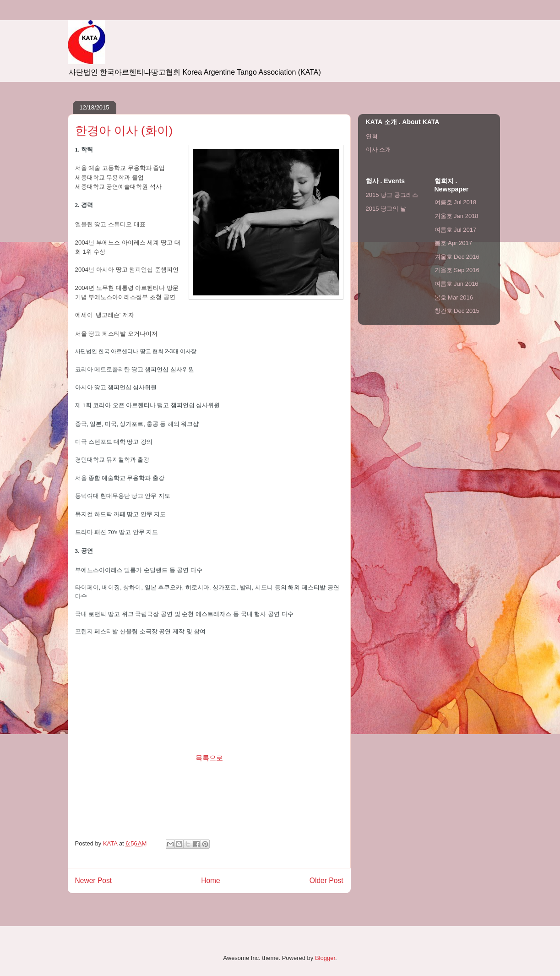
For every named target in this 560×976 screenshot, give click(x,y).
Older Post (326, 881)
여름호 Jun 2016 (457, 284)
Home (211, 881)
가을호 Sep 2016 (457, 270)
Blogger (325, 958)
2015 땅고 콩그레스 (392, 195)
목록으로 (209, 758)
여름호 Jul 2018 (456, 202)
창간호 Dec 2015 (457, 311)
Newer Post (94, 881)
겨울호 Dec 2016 (457, 257)
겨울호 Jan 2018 (457, 216)
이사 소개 (379, 150)
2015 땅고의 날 (386, 209)
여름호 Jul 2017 (456, 230)
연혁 (372, 136)
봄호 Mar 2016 (454, 297)
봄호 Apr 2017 (453, 243)
